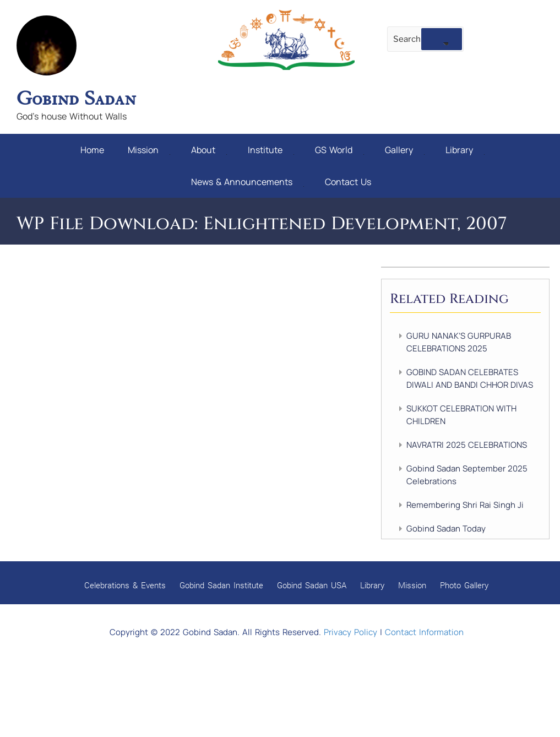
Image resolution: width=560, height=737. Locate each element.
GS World (339, 149)
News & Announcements (248, 179)
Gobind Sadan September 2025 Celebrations (467, 471)
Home (92, 149)
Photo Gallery (464, 581)
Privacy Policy (350, 628)
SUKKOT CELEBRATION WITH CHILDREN (461, 411)
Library (465, 149)
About (209, 149)
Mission (149, 149)
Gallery (405, 149)
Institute (271, 149)
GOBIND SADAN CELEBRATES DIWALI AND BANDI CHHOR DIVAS (470, 375)
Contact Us (348, 179)
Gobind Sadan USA (312, 581)
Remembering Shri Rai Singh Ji (465, 501)
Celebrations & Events (125, 581)
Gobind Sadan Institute (221, 581)
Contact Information (424, 628)
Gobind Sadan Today (446, 525)
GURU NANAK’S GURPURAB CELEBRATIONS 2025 (459, 338)
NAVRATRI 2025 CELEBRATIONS (467, 441)
